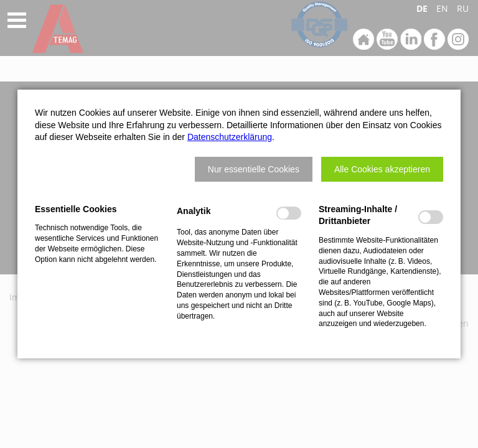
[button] (254, 169)
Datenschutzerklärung (230, 137)
